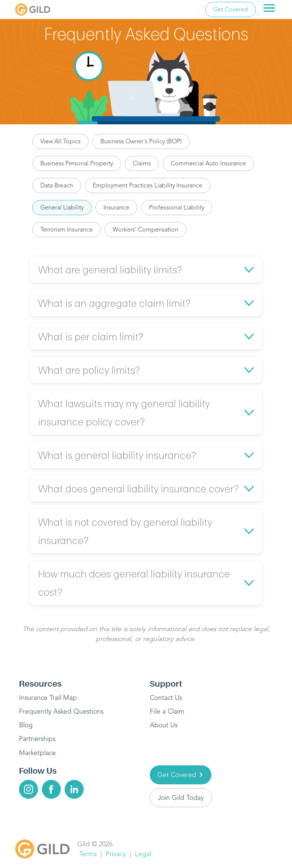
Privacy (116, 854)
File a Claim (167, 711)
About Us (164, 725)
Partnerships (37, 739)
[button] (146, 270)
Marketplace (37, 753)
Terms (88, 854)
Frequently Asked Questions (61, 711)
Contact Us (166, 698)
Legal (143, 854)
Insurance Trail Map (48, 698)
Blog (26, 725)
